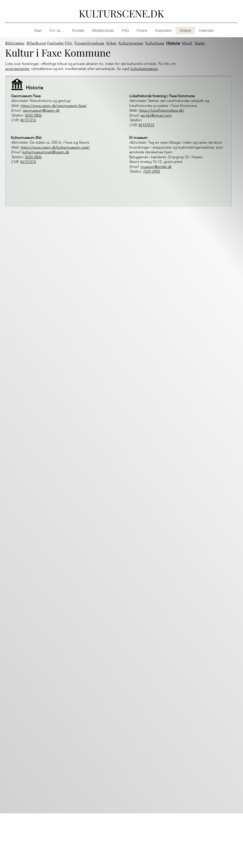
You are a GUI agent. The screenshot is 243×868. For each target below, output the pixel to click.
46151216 (28, 120)
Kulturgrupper (131, 43)
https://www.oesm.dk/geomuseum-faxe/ (54, 106)
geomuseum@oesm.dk (41, 110)
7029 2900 (152, 171)
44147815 (146, 125)
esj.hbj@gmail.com (156, 115)
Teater (200, 43)
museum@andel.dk (156, 167)
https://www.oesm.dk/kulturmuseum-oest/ (55, 147)
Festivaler (55, 43)
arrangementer (17, 69)
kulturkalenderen (144, 69)
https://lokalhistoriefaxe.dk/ (162, 110)
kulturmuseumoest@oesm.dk (46, 152)
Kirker (111, 43)
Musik (187, 43)
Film (69, 43)
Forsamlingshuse (89, 43)
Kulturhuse (155, 43)
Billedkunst (36, 43)
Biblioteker (15, 43)
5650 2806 (33, 115)
